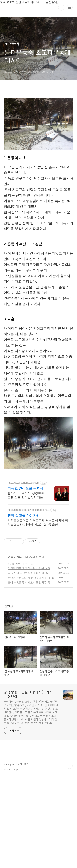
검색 (61, 8)
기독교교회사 (15, 647)
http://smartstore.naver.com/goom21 (29, 600)
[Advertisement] (38, 113)
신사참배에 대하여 (19, 654)
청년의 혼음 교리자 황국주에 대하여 (29, 668)
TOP (70, 856)
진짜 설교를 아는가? (23, 605)
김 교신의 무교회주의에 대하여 (26, 663)
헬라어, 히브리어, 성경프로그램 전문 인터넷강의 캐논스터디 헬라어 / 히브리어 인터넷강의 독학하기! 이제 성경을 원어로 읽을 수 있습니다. (27, 586)
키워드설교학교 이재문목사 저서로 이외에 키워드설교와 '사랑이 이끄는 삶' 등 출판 (38, 613)
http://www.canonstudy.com (24, 573)
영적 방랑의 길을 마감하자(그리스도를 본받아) (30, 784)
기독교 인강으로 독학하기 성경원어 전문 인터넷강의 (27, 578)
